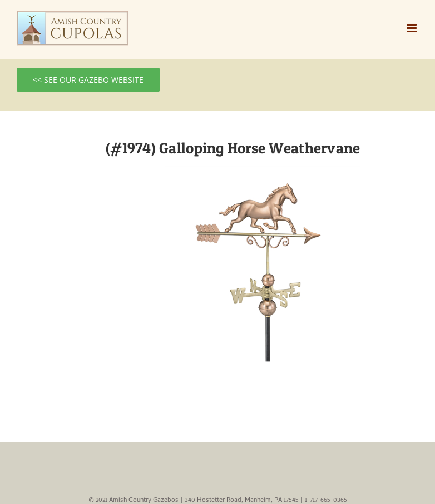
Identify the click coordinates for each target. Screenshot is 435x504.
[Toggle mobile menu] (412, 28)
